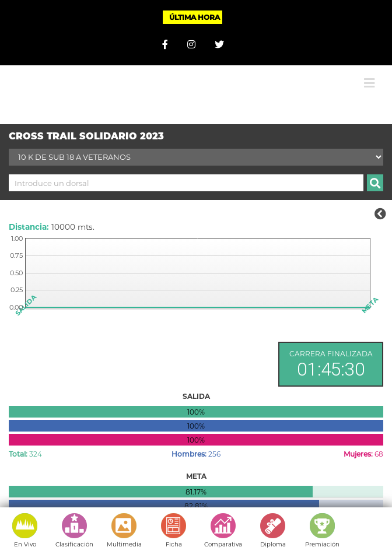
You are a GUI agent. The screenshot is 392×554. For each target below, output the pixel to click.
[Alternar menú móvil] (369, 83)
